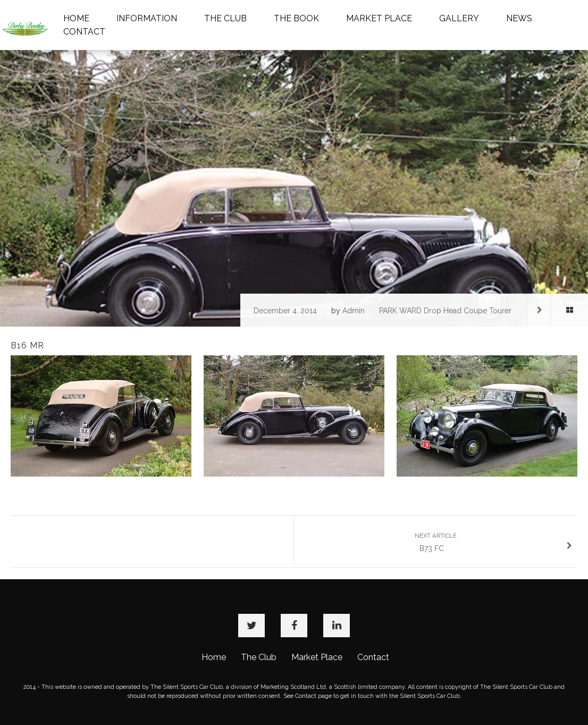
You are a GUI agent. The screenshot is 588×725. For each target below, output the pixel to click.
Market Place (317, 657)
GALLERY (459, 18)
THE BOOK (296, 18)
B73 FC (493, 542)
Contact (373, 657)
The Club (259, 657)
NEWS (519, 18)
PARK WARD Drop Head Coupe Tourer (445, 311)
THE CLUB (225, 18)
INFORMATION (147, 18)
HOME (76, 18)
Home (214, 657)
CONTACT (84, 32)
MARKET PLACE (379, 18)
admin (354, 311)
